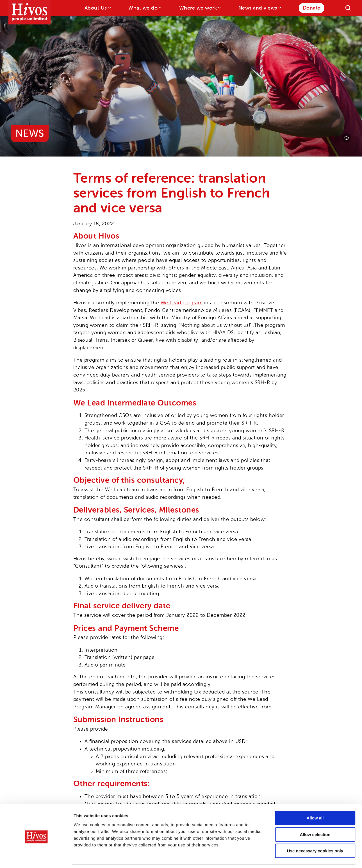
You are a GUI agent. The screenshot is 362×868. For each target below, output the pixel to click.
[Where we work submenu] (219, 7)
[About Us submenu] (109, 7)
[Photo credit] (347, 138)
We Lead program (182, 303)
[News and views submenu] (279, 7)
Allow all (315, 799)
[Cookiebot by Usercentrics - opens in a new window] (36, 857)
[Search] (348, 8)
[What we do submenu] (160, 7)
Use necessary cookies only (315, 832)
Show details (295, 857)
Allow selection (315, 816)
